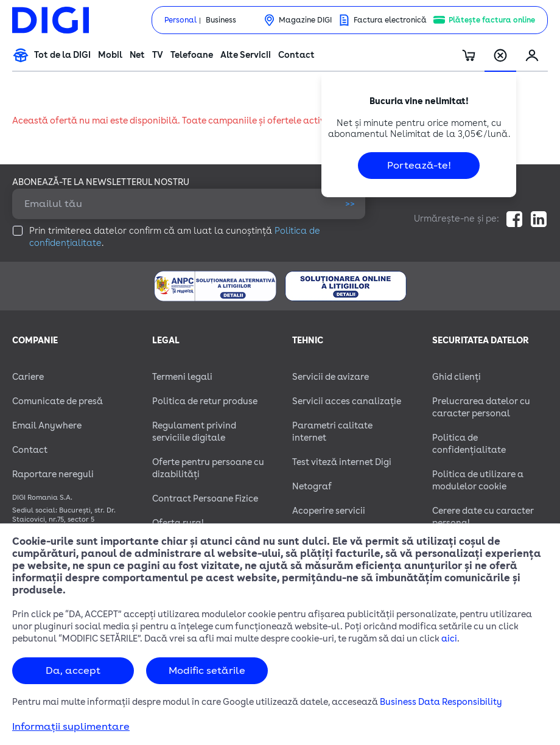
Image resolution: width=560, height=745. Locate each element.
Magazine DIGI (305, 20)
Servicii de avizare (331, 377)
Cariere (28, 377)
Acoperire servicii (329, 511)
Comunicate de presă (58, 401)
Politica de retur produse (205, 401)
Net (137, 55)
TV (158, 55)
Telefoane (192, 55)
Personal (180, 20)
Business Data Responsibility (441, 702)
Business (221, 20)
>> (350, 204)
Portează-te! (419, 166)
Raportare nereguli (53, 474)
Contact (296, 55)
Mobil (110, 55)
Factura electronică (390, 20)
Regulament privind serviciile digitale (194, 432)
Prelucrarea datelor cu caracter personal (481, 407)
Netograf (312, 487)
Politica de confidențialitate (469, 444)
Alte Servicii (246, 55)
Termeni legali (182, 377)
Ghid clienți (457, 377)
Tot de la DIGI (62, 55)
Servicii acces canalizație (347, 401)
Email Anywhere (47, 426)
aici (449, 639)
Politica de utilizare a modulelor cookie (478, 481)
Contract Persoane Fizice (205, 499)
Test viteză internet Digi (342, 462)
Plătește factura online (492, 20)
